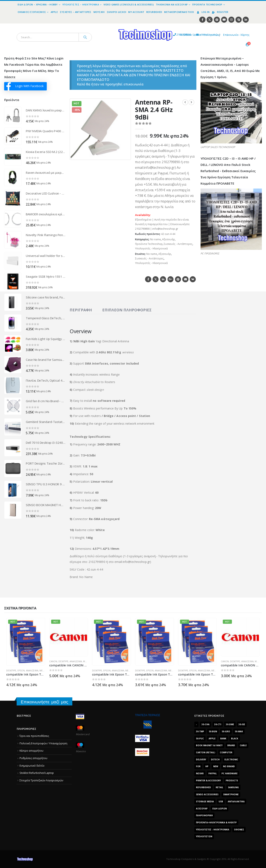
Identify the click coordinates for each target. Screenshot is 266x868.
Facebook (148, 279)
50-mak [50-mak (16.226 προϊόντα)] (239, 731)
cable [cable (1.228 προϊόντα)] (243, 745)
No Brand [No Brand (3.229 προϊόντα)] (229, 766)
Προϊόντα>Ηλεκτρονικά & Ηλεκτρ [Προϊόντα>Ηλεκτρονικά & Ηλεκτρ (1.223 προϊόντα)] (216, 822)
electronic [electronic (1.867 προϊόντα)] (231, 759)
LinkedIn (163, 279)
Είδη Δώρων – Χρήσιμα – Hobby (38, 4)
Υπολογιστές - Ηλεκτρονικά (151, 248)
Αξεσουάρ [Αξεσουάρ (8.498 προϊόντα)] (202, 809)
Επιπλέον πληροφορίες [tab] (127, 310)
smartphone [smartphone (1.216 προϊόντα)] (231, 794)
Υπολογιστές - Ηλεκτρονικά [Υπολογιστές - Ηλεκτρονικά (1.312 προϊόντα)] (213, 830)
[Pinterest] (217, 20)
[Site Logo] (107, 26)
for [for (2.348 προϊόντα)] (198, 766)
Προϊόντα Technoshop (207, 4)
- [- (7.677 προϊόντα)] (196, 724)
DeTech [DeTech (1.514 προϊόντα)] (215, 759)
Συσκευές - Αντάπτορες (178, 244)
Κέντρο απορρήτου (31, 751)
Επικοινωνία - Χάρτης (236, 35)
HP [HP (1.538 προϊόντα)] (207, 766)
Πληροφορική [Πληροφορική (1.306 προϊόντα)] (204, 815)
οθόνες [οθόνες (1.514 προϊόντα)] (239, 830)
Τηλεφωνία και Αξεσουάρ (172, 4)
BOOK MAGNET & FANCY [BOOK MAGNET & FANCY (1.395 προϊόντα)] (209, 745)
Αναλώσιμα (32, 671)
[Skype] (238, 20)
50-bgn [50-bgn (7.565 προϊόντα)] (213, 731)
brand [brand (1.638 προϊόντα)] (231, 745)
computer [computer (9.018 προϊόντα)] (226, 752)
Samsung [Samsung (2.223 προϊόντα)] (233, 787)
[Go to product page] (13, 115)
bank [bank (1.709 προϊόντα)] (223, 739)
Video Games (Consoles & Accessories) (129, 4)
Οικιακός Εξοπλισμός (32, 12)
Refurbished (154, 12)
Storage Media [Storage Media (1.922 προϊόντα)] (205, 801)
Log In (203, 12)
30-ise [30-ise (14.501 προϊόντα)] (242, 724)
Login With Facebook (25, 86)
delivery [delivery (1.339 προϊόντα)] (201, 759)
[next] (191, 102)
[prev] (185, 102)
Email (185, 279)
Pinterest (178, 279)
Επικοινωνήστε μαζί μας (44, 702)
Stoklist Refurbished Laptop (37, 773)
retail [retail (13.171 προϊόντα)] (219, 787)
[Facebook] (202, 20)
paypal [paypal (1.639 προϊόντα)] (213, 773)
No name (155, 239)
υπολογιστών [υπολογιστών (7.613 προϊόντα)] (204, 836)
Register (220, 12)
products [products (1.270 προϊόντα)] (232, 780)
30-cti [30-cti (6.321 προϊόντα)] (218, 724)
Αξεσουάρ (168, 239)
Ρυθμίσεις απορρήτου (33, 758)
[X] (210, 20)
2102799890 (147, 35)
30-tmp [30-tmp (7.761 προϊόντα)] (200, 731)
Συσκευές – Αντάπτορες (76, 12)
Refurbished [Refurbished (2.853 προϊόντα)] (203, 787)
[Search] (85, 37)
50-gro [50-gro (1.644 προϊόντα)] (226, 731)
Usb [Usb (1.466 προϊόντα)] (221, 801)
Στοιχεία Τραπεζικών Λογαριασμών (41, 780)
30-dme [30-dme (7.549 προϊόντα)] (230, 724)
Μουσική (99, 12)
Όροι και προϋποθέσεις (34, 736)
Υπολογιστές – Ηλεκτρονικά (81, 4)
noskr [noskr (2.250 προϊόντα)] (200, 773)
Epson (21, 671)
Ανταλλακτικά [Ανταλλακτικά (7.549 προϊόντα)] (236, 801)
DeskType (11, 671)
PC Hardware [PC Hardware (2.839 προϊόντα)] (230, 773)
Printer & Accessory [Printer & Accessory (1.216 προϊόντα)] (208, 780)
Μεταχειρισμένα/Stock (179, 12)
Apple (54, 12)
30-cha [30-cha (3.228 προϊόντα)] (206, 724)
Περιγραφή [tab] (81, 310)
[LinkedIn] (246, 20)
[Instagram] (231, 20)
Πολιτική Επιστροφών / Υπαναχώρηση (43, 743)
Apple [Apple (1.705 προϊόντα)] (212, 739)
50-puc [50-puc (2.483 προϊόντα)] (200, 739)
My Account (136, 12)
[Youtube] (224, 20)
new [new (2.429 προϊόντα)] (216, 766)
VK (193, 279)
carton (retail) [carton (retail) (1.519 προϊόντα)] (206, 752)
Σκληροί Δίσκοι (117, 12)
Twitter (156, 279)
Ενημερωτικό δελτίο (32, 766)
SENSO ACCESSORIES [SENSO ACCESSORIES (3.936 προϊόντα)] (207, 794)
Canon (53, 661)
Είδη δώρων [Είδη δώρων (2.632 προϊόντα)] (220, 809)
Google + (171, 279)
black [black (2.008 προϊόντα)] (235, 739)
